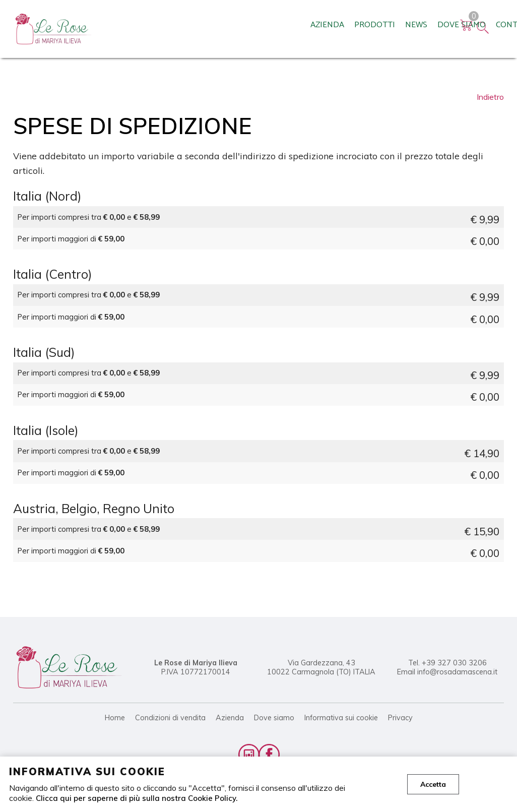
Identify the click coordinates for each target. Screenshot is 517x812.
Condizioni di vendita (170, 718)
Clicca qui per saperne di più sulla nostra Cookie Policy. (138, 798)
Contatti (315, 33)
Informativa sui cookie (341, 718)
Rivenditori (370, 33)
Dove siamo (261, 33)
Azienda (127, 33)
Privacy (400, 718)
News (216, 33)
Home (115, 718)
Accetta (433, 784)
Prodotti (174, 33)
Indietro (490, 97)
